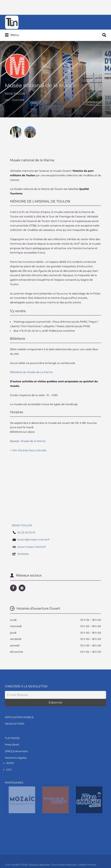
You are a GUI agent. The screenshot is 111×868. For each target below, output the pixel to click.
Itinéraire (23, 554)
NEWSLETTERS (15, 724)
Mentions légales (16, 758)
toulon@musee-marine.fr (33, 539)
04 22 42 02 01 (26, 532)
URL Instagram (22, 588)
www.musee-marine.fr (32, 547)
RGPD (10, 763)
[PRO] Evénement (16, 751)
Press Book (12, 745)
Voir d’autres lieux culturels (29, 450)
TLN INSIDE (12, 738)
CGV (9, 770)
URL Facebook (13, 588)
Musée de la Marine (33, 441)
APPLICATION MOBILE (19, 717)
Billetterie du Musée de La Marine (32, 372)
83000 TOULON (15, 94)
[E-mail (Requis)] (55, 695)
